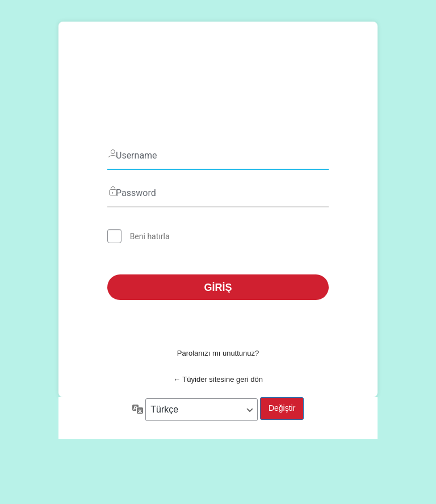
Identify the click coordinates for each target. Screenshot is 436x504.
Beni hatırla (150, 236)
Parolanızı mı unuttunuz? (218, 353)
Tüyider (218, 82)
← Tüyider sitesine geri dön (218, 379)
